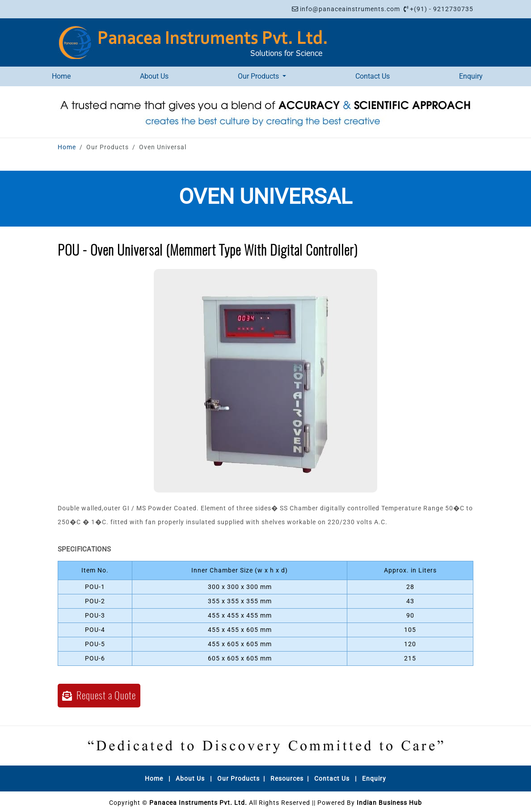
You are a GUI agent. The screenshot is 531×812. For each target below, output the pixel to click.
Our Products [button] (259, 76)
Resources (287, 778)
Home (61, 76)
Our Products (238, 778)
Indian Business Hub (389, 803)
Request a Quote (99, 695)
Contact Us (373, 76)
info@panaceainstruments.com (350, 9)
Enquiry (471, 76)
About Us (154, 76)
